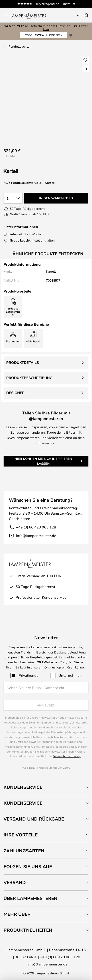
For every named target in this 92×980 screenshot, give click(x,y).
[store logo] (31, 15)
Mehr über (17, 914)
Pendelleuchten (20, 46)
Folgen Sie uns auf (28, 867)
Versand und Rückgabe (34, 819)
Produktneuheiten (28, 930)
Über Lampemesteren (31, 898)
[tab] (46, 787)
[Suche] (79, 15)
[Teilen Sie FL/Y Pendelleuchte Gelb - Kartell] (85, 68)
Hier (46, 29)
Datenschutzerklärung (67, 756)
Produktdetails (22, 363)
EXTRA (44, 35)
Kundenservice (23, 787)
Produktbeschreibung (29, 378)
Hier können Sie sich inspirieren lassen (43, 461)
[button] (85, 60)
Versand (15, 882)
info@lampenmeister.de (36, 536)
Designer (15, 393)
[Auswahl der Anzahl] (13, 198)
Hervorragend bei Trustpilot (55, 4)
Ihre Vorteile (21, 835)
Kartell (51, 271)
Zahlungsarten (24, 851)
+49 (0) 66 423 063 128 (36, 527)
